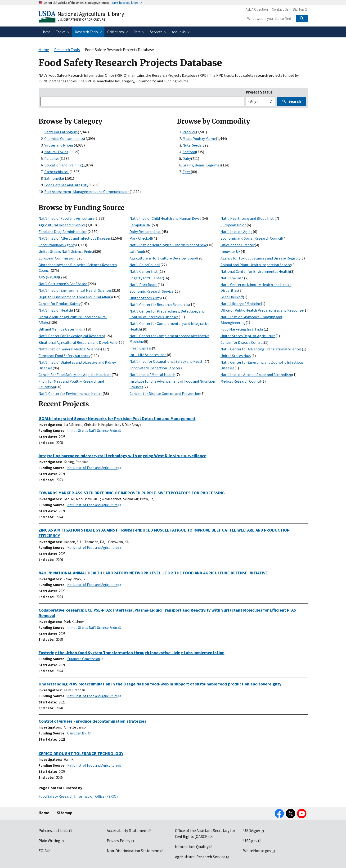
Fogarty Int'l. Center (146, 278)
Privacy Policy (119, 841)
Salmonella (54, 178)
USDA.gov (252, 831)
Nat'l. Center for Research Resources (159, 304)
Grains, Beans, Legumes (202, 165)
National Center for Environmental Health (255, 271)
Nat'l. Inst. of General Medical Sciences (70, 349)
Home (44, 813)
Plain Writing (49, 841)
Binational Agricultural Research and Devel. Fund (78, 342)
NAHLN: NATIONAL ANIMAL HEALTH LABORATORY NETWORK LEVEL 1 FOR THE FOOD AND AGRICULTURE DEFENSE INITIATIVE (153, 573)
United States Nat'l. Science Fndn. (66, 251)
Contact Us (280, 9)
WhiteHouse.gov (257, 851)
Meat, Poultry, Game (199, 139)
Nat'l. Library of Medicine (241, 304)
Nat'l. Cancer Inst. (144, 271)
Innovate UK (231, 251)
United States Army (145, 298)
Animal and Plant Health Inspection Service (256, 265)
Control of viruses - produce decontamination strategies (92, 721)
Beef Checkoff (232, 297)
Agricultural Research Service (62, 225)
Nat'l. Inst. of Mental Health (152, 375)
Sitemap (65, 813)
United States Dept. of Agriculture (248, 336)
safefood (137, 251)
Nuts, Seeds (192, 145)
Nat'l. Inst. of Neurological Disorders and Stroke (168, 245)
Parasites (52, 158)
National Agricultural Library (91, 14)
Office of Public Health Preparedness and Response (262, 310)
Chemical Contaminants (64, 139)
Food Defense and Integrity (66, 185)
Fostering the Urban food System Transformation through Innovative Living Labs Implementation (132, 653)
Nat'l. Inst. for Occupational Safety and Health (167, 361)
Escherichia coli (57, 172)
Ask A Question (257, 9)
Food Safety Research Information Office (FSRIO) (78, 796)
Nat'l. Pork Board (144, 285)
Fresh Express (141, 348)
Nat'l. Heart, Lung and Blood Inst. (247, 218)
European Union (234, 225)
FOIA (43, 851)
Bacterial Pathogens (61, 132)
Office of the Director (238, 245)
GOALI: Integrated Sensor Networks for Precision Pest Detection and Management (117, 418)
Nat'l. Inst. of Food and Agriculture (66, 218)
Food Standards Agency (57, 245)
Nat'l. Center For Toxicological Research (71, 336)
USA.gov (250, 841)
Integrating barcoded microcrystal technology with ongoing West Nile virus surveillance (122, 456)
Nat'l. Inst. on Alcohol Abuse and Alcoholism (256, 375)
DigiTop (298, 9)
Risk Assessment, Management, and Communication (87, 192)
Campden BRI (141, 225)
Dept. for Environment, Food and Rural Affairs (75, 297)
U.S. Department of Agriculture (81, 19)
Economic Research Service (151, 291)
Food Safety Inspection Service (154, 368)
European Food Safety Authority (65, 356)
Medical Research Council (241, 381)
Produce (189, 132)
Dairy (187, 158)
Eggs (187, 172)
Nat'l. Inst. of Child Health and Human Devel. (166, 218)
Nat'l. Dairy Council (145, 265)
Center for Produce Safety (60, 304)
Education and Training (63, 165)
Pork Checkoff (141, 238)
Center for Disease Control (242, 342)
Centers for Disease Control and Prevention (165, 394)
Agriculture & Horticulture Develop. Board (163, 258)
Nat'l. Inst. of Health (55, 310)
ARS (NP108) (49, 277)
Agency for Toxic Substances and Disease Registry (260, 258)
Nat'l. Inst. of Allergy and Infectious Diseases (75, 238)
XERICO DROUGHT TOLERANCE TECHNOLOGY (81, 754)
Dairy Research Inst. (146, 232)
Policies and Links (54, 831)
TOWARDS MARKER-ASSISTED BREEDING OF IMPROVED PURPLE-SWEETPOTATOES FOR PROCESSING (132, 493)
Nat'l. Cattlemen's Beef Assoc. (63, 284)
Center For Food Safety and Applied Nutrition (75, 375)
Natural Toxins (56, 152)
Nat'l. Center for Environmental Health (71, 394)
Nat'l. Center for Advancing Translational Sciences (261, 349)
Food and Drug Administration (63, 232)
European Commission (57, 258)
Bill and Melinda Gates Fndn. (61, 329)
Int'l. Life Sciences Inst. (148, 355)
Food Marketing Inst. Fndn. (242, 329)
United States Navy (236, 356)
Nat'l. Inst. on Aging (237, 232)
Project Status (259, 92)
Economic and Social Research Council (251, 238)
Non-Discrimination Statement (133, 851)
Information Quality (192, 847)
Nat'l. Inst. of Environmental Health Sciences (75, 290)
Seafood (189, 152)
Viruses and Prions (59, 145)
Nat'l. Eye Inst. (232, 278)
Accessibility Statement (127, 831)
